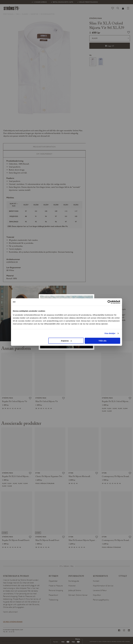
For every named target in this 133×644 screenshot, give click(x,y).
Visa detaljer (110, 333)
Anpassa (66, 341)
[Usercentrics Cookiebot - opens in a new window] (109, 302)
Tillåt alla (102, 341)
